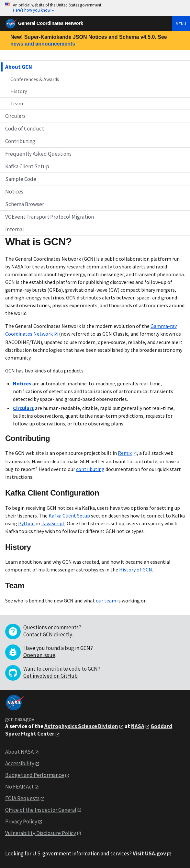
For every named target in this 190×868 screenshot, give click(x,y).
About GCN (19, 67)
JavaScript (53, 523)
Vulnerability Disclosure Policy (41, 833)
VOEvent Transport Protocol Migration (50, 217)
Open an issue (39, 655)
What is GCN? (39, 242)
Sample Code (21, 179)
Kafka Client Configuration (52, 493)
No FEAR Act (19, 787)
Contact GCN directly (48, 634)
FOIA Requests (22, 798)
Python (26, 523)
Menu (181, 24)
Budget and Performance (35, 775)
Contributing (20, 141)
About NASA (19, 752)
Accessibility (20, 763)
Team (17, 103)
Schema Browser (25, 204)
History (19, 91)
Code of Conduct (25, 129)
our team (106, 601)
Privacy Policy (21, 821)
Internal (15, 229)
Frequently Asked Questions (38, 154)
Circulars (15, 116)
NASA (138, 726)
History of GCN (136, 570)
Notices (14, 192)
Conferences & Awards (35, 79)
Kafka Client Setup (27, 166)
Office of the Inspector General (41, 810)
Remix (125, 453)
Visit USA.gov (149, 853)
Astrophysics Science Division (81, 726)
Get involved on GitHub (50, 676)
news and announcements (43, 44)
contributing (90, 469)
